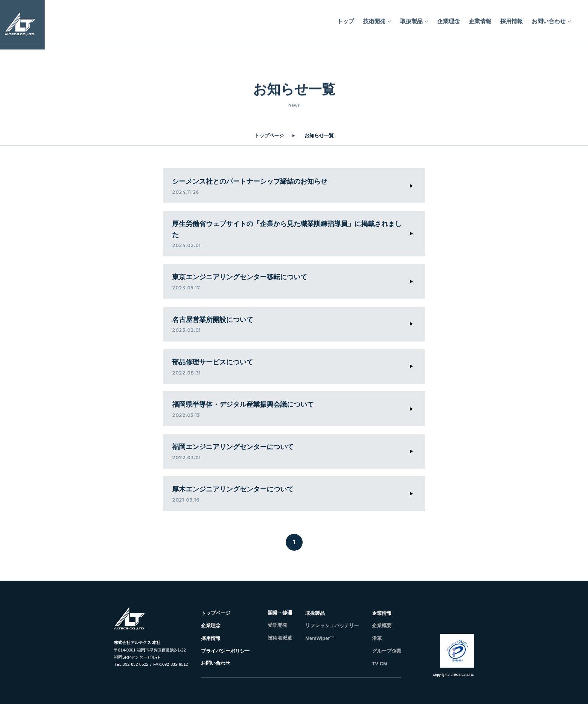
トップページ (269, 136)
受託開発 (277, 625)
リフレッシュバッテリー (332, 625)
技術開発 (374, 19)
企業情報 (480, 19)
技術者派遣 (280, 638)
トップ (346, 19)
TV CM (379, 664)
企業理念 (448, 19)
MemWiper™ (320, 638)
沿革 (377, 638)
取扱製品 (411, 19)
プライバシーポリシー (225, 651)
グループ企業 (387, 651)
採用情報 (511, 19)
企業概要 (382, 625)
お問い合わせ (549, 19)
